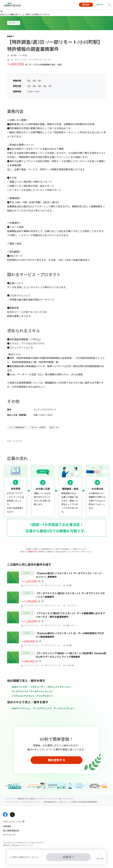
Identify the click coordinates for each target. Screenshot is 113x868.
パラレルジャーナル (12, 822)
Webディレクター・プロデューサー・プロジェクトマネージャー (42, 687)
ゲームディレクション (64, 708)
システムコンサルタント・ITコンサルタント (32, 696)
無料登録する (56, 760)
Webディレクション (21, 708)
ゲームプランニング (42, 708)
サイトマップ (9, 835)
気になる (100, 859)
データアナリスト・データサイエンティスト (32, 691)
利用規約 (7, 826)
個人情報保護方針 (11, 831)
